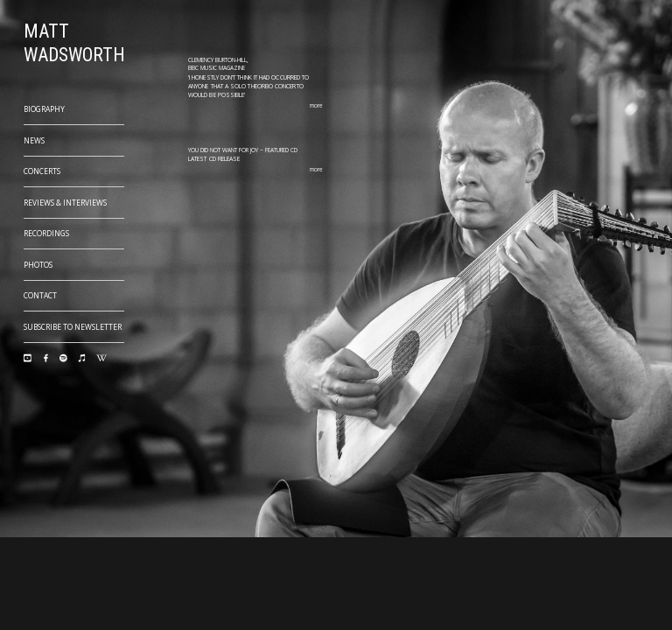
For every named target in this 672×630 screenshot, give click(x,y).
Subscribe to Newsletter (73, 327)
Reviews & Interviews (65, 203)
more (316, 105)
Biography (44, 109)
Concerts (42, 171)
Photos (38, 265)
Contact (40, 295)
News (34, 140)
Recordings (46, 233)
